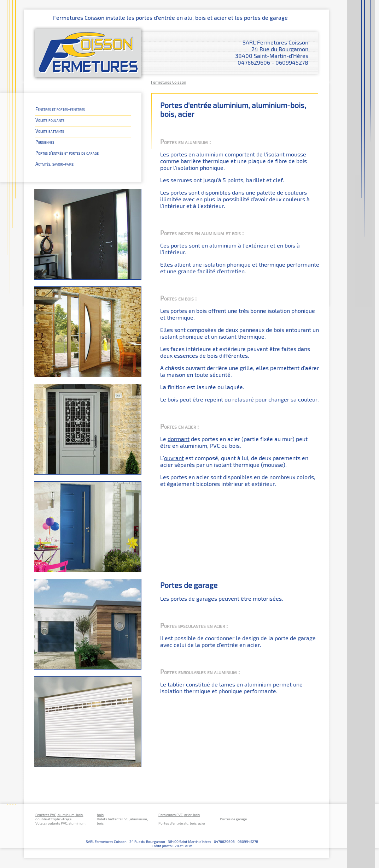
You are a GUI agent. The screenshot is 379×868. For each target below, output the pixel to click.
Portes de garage (233, 819)
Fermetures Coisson (168, 82)
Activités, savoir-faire (54, 164)
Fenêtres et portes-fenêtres (60, 109)
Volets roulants (50, 120)
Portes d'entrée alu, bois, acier (182, 823)
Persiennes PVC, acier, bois (179, 815)
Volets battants (50, 131)
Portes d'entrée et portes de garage (67, 153)
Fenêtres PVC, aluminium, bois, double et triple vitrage (59, 817)
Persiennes (45, 142)
